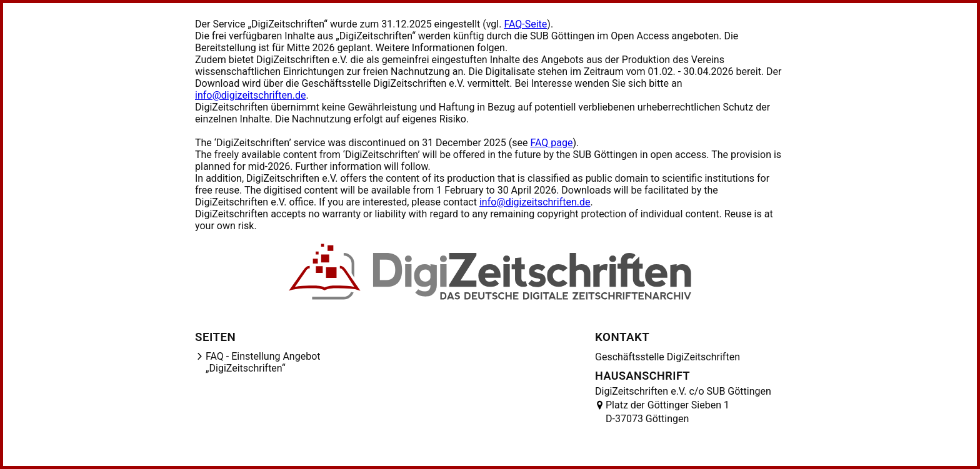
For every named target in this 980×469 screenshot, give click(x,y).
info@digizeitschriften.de (251, 95)
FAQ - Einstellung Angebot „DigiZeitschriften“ (263, 362)
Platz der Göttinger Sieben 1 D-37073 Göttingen (667, 412)
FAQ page (551, 143)
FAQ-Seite (525, 24)
